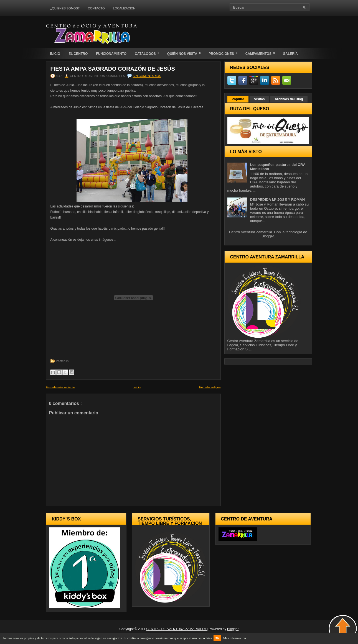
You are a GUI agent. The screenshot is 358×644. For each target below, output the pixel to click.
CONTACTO (96, 8)
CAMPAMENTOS (262, 52)
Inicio (137, 387)
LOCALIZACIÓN (124, 8)
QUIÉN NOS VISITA (186, 52)
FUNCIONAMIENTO (111, 54)
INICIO (55, 54)
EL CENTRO (78, 54)
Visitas (259, 99)
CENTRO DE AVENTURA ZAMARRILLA (177, 629)
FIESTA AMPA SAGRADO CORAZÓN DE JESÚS (113, 69)
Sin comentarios (147, 76)
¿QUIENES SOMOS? (65, 8)
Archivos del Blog (289, 99)
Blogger (268, 236)
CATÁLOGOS (149, 52)
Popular (238, 99)
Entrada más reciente (61, 387)
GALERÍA (290, 54)
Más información (234, 638)
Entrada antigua (210, 387)
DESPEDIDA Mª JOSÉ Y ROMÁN (277, 200)
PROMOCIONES (225, 52)
